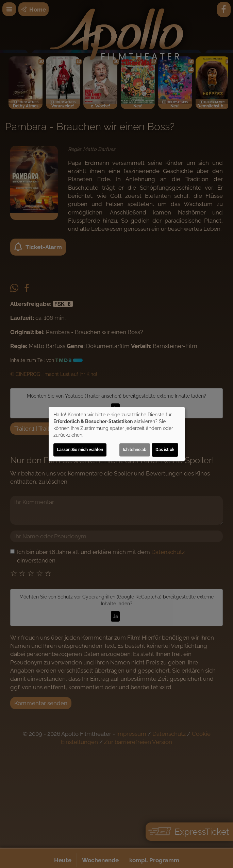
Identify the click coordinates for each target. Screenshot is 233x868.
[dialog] (117, 434)
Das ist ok (165, 450)
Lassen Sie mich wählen (80, 450)
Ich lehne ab (135, 450)
